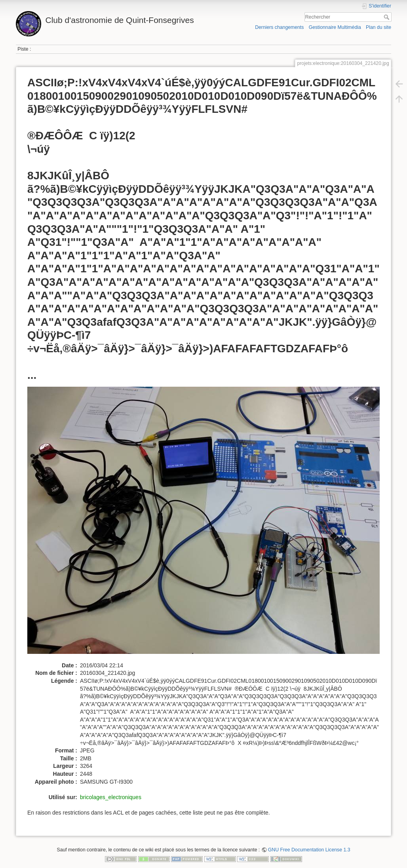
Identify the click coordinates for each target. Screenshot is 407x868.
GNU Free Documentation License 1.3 (309, 850)
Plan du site (378, 27)
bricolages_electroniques (111, 797)
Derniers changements (279, 27)
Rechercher (387, 17)
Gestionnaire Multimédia (335, 27)
